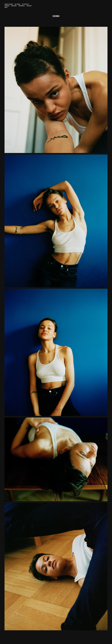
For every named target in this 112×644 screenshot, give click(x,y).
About (6, 7)
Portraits (29, 6)
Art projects (25, 4)
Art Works (17, 4)
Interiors (7, 6)
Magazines (14, 6)
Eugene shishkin (9, 4)
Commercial (22, 6)
